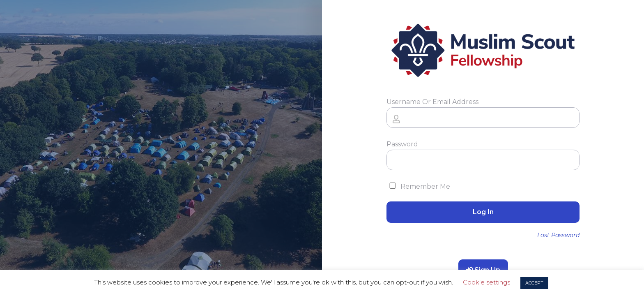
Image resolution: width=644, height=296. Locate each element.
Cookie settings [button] (486, 282)
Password (402, 144)
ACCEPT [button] (534, 283)
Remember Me (418, 186)
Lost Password (558, 235)
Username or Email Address (432, 102)
